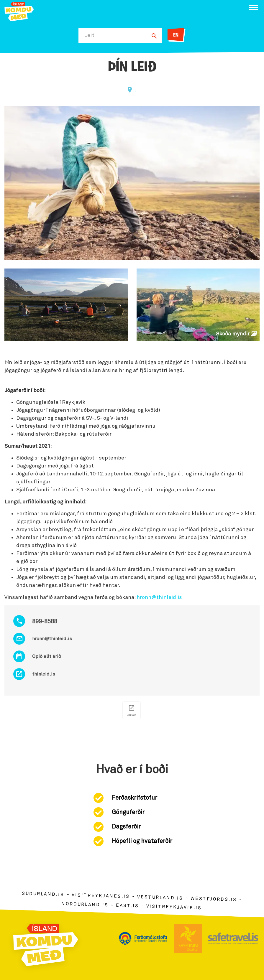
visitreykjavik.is (174, 907)
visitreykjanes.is (101, 896)
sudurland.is (43, 894)
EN (176, 35)
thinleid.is (44, 674)
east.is (127, 906)
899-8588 (45, 622)
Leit (89, 35)
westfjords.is (214, 899)
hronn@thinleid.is (52, 639)
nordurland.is (85, 904)
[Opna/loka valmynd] (254, 8)
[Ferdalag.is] (19, 11)
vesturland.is (160, 897)
